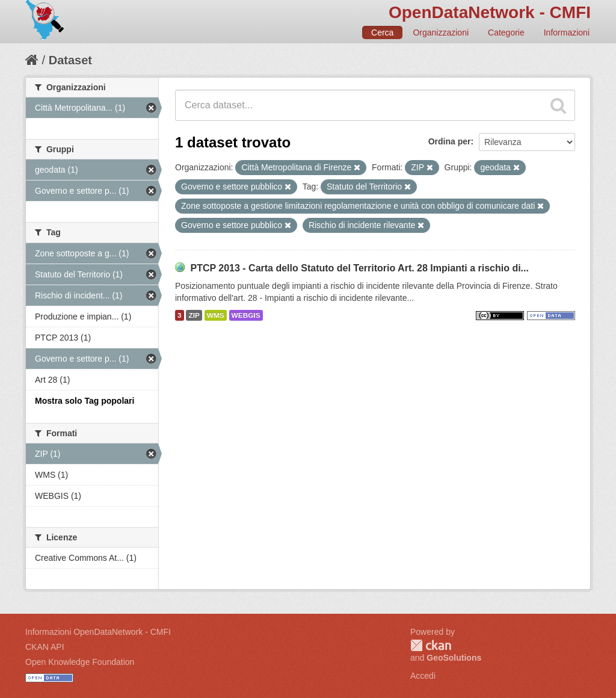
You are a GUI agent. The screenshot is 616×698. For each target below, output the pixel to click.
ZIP (194, 315)
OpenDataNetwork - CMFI (490, 12)
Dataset (70, 60)
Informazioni (567, 32)
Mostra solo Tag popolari (85, 401)
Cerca (382, 32)
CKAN (431, 645)
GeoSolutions (454, 658)
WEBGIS (246, 315)
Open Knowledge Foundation (80, 662)
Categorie (506, 32)
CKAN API (45, 647)
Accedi (423, 676)
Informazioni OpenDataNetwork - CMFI (98, 632)
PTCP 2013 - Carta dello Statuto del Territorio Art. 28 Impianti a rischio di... (359, 268)
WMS (216, 315)
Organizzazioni (441, 32)
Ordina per (450, 141)
